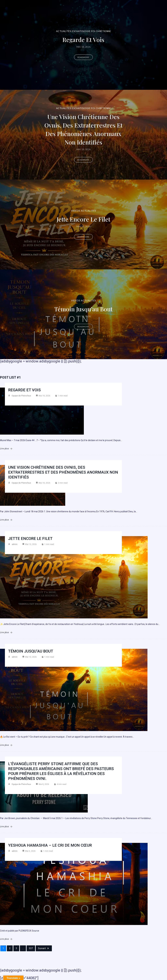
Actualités (64, 31)
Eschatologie (81, 31)
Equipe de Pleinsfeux (21, 396)
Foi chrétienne (101, 31)
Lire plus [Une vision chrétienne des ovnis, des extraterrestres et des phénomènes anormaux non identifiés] (6, 520)
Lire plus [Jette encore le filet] (6, 633)
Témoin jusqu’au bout (83, 309)
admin (15, 544)
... (23, 948)
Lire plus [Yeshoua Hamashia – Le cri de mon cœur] (6, 939)
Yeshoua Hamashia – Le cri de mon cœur (50, 845)
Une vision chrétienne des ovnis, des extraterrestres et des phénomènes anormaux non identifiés (83, 129)
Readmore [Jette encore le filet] (83, 237)
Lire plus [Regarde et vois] (6, 449)
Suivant (44, 948)
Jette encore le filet (83, 219)
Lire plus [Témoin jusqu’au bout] (6, 745)
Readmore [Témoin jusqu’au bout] (83, 327)
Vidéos (76, 211)
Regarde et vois (83, 39)
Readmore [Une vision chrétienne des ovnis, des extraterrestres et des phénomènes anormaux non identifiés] (83, 160)
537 (31, 948)
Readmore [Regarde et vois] (83, 57)
